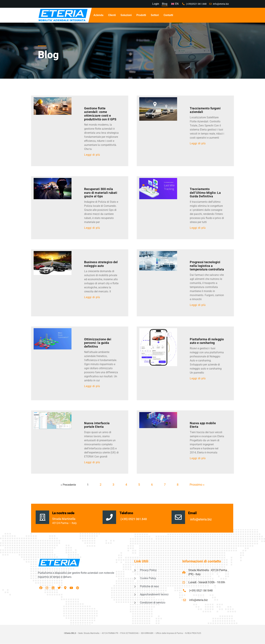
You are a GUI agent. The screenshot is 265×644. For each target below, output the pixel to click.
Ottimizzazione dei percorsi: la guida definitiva (98, 343)
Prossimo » (197, 485)
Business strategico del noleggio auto (101, 264)
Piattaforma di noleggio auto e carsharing (207, 341)
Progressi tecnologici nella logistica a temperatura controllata (207, 266)
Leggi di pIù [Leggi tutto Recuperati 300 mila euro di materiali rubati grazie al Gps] (92, 228)
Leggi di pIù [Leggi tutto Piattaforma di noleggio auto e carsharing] (198, 378)
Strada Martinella (64, 519)
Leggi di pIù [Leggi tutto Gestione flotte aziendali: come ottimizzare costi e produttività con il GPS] (92, 155)
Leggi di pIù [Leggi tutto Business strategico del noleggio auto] (92, 297)
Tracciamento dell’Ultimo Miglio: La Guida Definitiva (205, 193)
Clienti (112, 15)
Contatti (168, 15)
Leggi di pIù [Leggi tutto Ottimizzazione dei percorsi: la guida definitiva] (92, 386)
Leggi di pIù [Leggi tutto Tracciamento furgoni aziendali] (198, 143)
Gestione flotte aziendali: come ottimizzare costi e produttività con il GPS (100, 114)
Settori (155, 15)
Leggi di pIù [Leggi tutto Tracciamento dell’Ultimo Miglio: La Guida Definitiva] (198, 228)
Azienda (98, 15)
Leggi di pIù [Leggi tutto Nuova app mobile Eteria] (198, 458)
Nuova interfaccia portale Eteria (97, 425)
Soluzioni (126, 15)
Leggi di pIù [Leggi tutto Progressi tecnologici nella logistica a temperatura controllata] (198, 305)
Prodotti (141, 15)
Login (155, 4)
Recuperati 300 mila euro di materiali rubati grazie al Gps (101, 193)
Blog (165, 4)
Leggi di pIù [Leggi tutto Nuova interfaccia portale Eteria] (92, 462)
